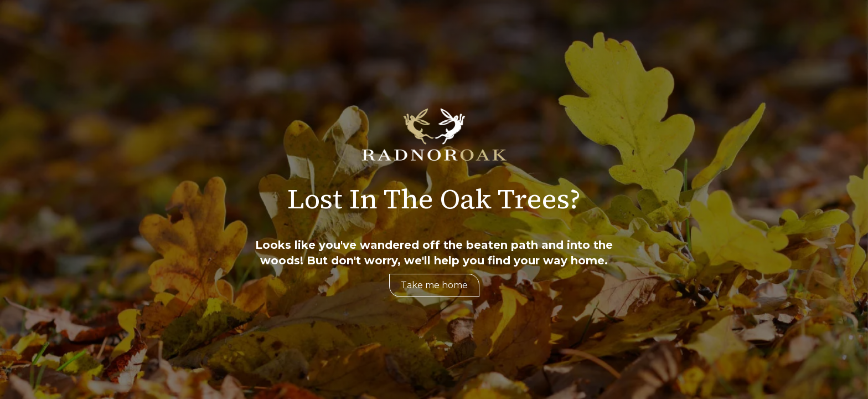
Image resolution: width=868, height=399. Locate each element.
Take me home (434, 285)
